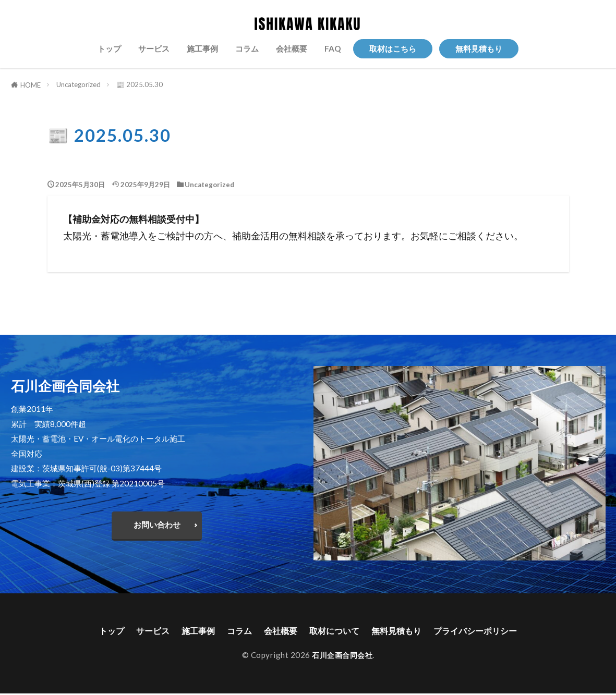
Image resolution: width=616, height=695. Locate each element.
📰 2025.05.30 (140, 84)
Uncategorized (78, 84)
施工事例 (202, 48)
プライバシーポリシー (491, 631)
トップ (109, 48)
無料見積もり (479, 48)
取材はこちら (393, 48)
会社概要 (292, 48)
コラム (247, 48)
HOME (31, 85)
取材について (335, 631)
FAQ (333, 48)
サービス (154, 48)
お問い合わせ (157, 525)
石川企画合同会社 (342, 656)
